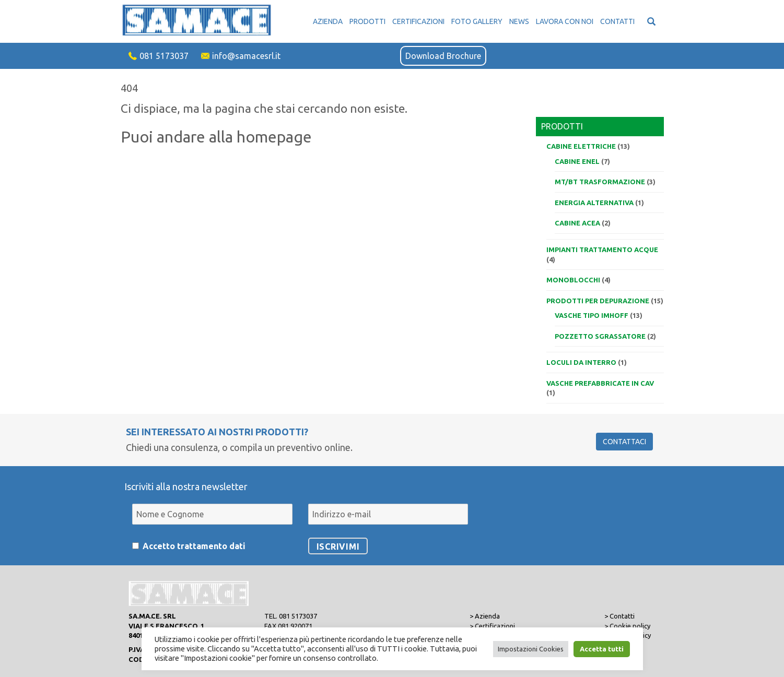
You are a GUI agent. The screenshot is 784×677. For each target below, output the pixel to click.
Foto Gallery (477, 21)
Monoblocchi (573, 280)
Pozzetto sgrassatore (600, 336)
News (519, 21)
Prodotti (367, 21)
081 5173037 (164, 56)
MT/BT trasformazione (600, 182)
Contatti (617, 21)
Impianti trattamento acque (602, 250)
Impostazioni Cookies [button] (531, 649)
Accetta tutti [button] (602, 649)
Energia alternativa (594, 203)
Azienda (328, 21)
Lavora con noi (565, 21)
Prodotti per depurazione (598, 301)
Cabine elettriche (581, 146)
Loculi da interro (581, 362)
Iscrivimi (338, 547)
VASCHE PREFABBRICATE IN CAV (600, 383)
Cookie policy (630, 626)
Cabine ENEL (577, 161)
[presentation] (547, 508)
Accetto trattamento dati (194, 546)
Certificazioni (418, 21)
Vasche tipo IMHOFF (592, 315)
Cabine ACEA (577, 223)
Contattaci (624, 442)
